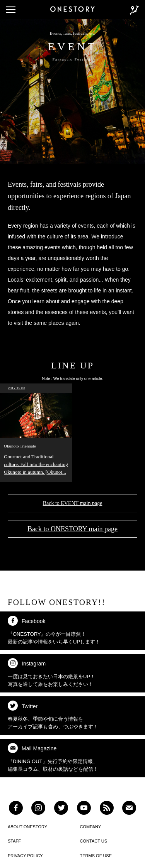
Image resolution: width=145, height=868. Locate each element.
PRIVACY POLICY (25, 856)
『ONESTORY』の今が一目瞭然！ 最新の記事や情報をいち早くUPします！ (54, 630)
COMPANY (91, 827)
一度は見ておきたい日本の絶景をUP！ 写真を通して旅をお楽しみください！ (51, 673)
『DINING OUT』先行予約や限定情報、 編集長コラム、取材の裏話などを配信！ (53, 757)
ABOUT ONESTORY (27, 827)
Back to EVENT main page (73, 503)
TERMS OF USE (96, 856)
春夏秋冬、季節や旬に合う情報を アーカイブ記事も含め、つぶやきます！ (53, 715)
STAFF (14, 841)
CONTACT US (94, 841)
